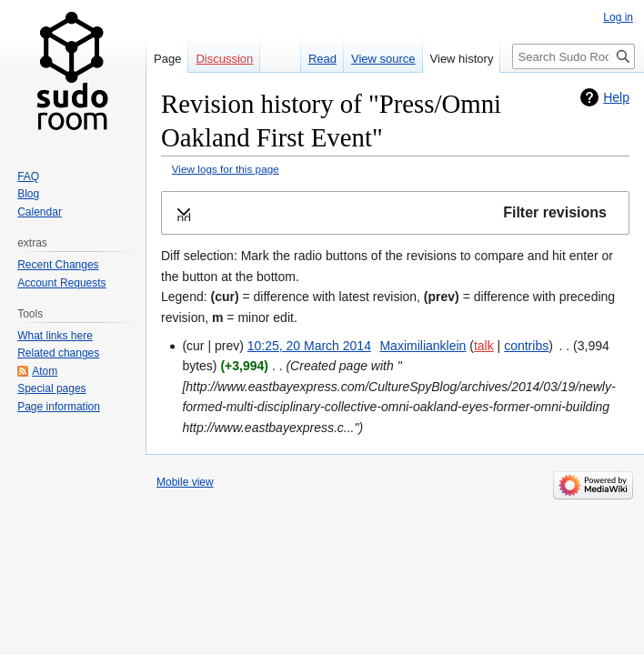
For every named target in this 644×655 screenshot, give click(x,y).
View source (383, 59)
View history (462, 59)
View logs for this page (226, 169)
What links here (55, 336)
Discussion (224, 59)
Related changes (58, 353)
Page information (59, 407)
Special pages (51, 388)
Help (616, 97)
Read (322, 59)
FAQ (28, 176)
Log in (618, 17)
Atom (45, 371)
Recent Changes (58, 265)
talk (484, 346)
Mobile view (185, 482)
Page (167, 59)
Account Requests (61, 283)
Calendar (40, 212)
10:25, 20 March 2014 (309, 346)
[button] (395, 213)
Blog (28, 194)
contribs (526, 346)
